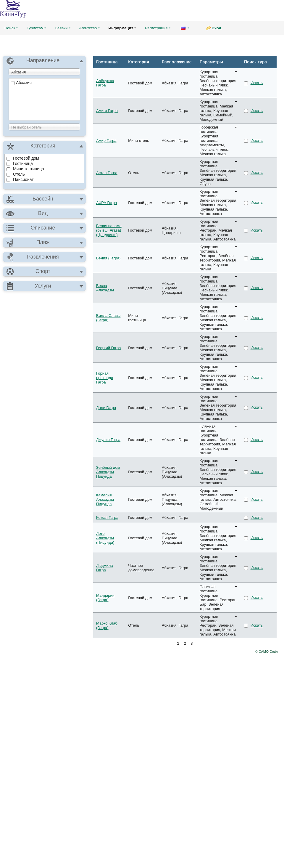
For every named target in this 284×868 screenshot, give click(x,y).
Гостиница (20, 163)
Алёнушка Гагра (105, 83)
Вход (217, 28)
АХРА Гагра (106, 203)
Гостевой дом (23, 158)
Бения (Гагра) (108, 258)
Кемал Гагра (107, 518)
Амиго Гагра (107, 111)
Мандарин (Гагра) (105, 598)
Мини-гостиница (25, 169)
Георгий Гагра (108, 348)
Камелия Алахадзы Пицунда (105, 499)
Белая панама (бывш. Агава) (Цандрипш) (109, 230)
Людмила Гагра (105, 568)
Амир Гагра (106, 141)
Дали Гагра (106, 408)
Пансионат (20, 179)
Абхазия (21, 83)
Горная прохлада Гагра (105, 378)
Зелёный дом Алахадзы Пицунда (108, 472)
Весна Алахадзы (105, 288)
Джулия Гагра (108, 440)
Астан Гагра (107, 173)
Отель (16, 174)
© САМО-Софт (267, 652)
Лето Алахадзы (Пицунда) (105, 538)
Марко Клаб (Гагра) (107, 625)
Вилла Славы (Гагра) (108, 318)
